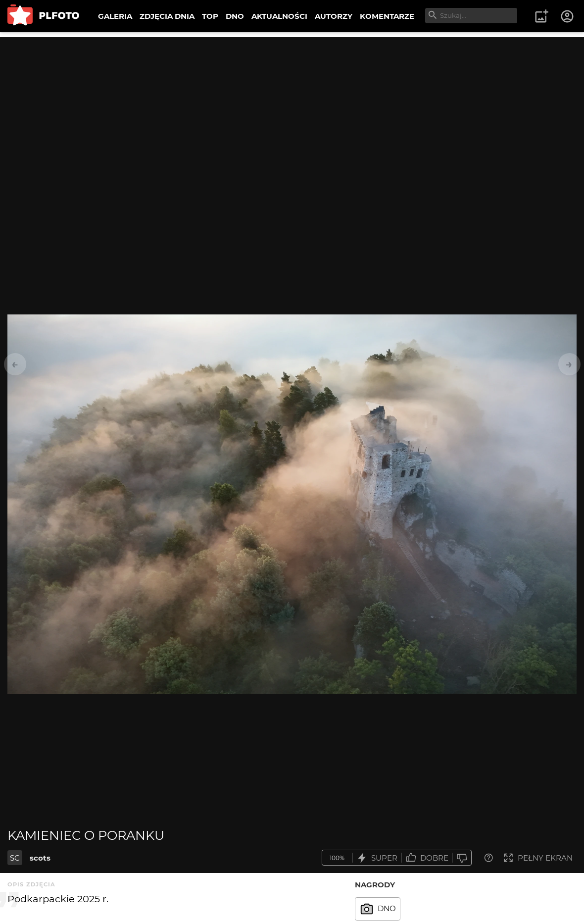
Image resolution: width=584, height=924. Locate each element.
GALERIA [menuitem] (115, 16)
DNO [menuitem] (235, 16)
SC (15, 858)
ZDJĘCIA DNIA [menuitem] (167, 16)
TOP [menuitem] (210, 16)
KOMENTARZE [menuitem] (387, 16)
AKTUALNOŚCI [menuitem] (279, 16)
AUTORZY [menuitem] (334, 16)
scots (40, 858)
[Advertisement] (292, 106)
